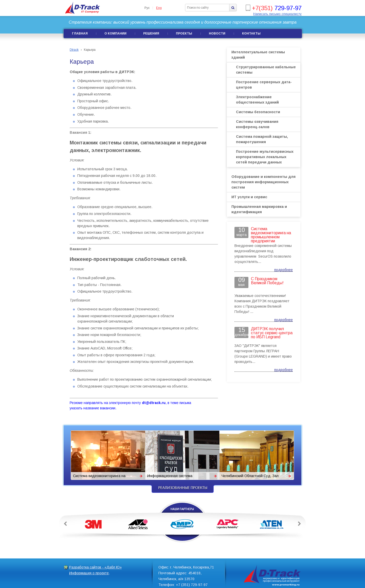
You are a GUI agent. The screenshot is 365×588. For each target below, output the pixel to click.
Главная (80, 33)
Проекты (184, 33)
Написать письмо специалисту (277, 14)
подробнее (284, 270)
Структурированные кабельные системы (266, 70)
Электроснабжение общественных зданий (257, 100)
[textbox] (207, 8)
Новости (217, 33)
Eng (159, 8)
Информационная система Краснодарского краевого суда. (174, 477)
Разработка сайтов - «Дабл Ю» (95, 567)
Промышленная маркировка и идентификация (259, 209)
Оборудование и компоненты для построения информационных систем (263, 182)
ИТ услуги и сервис (249, 197)
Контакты (251, 33)
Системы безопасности (258, 112)
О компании (115, 33)
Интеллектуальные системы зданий (258, 55)
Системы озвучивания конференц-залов (257, 124)
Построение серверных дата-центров (264, 85)
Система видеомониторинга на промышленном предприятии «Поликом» (99, 477)
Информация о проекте (89, 573)
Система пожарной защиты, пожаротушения (262, 139)
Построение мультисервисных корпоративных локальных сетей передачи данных (265, 157)
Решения (151, 33)
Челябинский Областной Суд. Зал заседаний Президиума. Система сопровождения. (250, 477)
